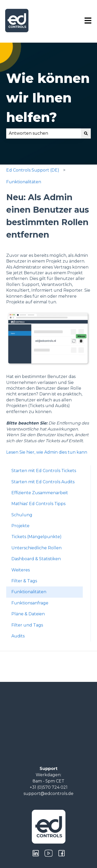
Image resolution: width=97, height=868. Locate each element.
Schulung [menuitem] (22, 515)
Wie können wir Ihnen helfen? (48, 98)
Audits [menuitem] (18, 636)
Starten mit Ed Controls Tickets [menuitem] (44, 471)
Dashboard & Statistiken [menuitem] (36, 559)
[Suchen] (86, 133)
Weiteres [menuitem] (21, 570)
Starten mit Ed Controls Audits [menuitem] (43, 482)
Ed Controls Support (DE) (33, 170)
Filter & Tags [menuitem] (24, 581)
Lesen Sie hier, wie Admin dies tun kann (47, 452)
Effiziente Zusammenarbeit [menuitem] (40, 493)
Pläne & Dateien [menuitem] (28, 614)
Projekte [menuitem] (20, 526)
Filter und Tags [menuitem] (27, 625)
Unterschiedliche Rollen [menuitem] (36, 548)
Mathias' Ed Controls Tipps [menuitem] (38, 504)
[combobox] (44, 133)
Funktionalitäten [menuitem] (29, 592)
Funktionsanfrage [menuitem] (30, 603)
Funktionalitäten (24, 182)
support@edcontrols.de (48, 794)
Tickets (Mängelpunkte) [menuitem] (36, 537)
